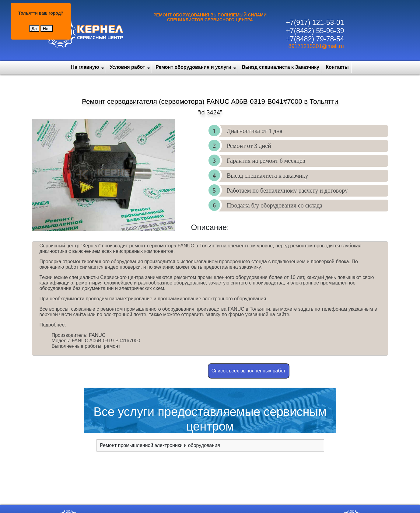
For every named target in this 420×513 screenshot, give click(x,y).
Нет (47, 29)
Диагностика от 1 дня (255, 131)
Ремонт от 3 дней (249, 146)
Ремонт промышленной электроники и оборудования (160, 445)
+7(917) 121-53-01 (315, 23)
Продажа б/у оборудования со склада (275, 205)
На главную (85, 67)
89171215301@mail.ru (316, 46)
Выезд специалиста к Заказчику (280, 67)
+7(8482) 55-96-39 (315, 31)
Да (34, 29)
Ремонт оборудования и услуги (193, 67)
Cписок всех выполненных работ (249, 371)
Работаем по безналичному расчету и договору (287, 190)
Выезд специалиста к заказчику (267, 176)
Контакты (337, 67)
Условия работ (127, 67)
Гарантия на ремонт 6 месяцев (266, 161)
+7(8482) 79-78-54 (315, 39)
